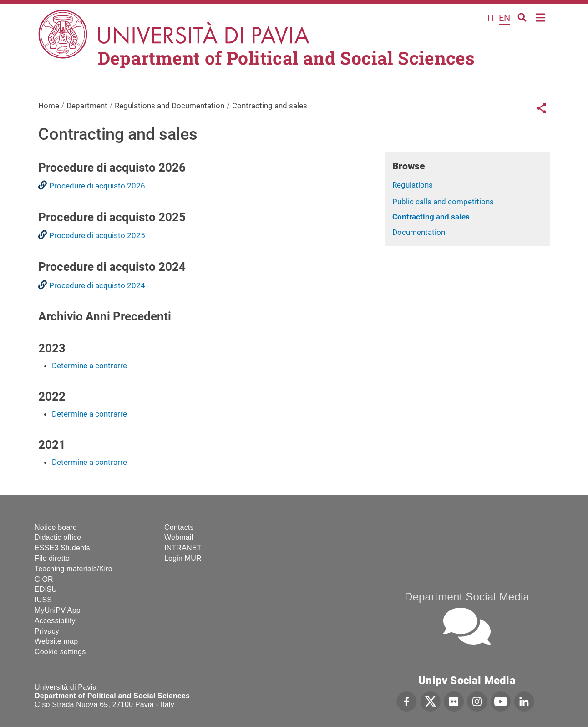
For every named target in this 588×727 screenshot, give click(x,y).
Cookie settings (60, 652)
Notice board (56, 527)
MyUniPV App (58, 610)
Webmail (179, 537)
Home (541, 17)
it (491, 18)
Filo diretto (52, 558)
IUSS (43, 600)
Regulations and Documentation (170, 106)
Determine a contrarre (89, 366)
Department (87, 106)
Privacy (47, 631)
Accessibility (55, 621)
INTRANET (183, 548)
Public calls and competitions (443, 202)
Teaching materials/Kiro (73, 569)
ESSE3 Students (62, 548)
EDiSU (46, 589)
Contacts (179, 527)
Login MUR (183, 558)
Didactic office (58, 537)
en (504, 18)
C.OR (44, 579)
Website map (56, 641)
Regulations (413, 185)
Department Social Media (467, 597)
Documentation (419, 232)
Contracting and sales (431, 217)
